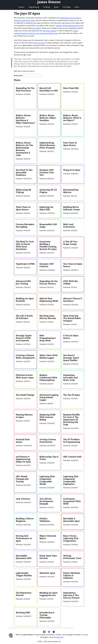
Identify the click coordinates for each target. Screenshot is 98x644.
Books (56, 7)
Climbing (47, 7)
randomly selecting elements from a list (69, 26)
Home (77, 7)
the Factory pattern (50, 31)
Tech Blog (67, 7)
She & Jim (60, 637)
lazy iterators (36, 28)
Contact (22, 7)
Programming (34, 7)
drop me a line (39, 43)
